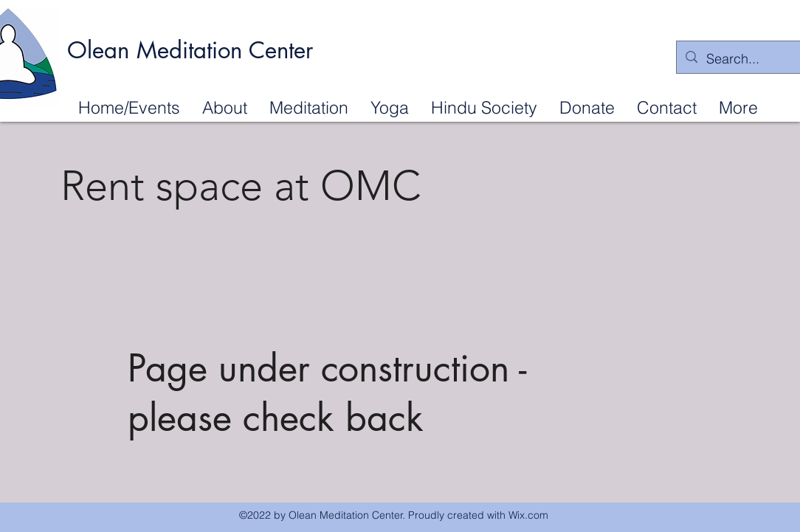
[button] (225, 107)
